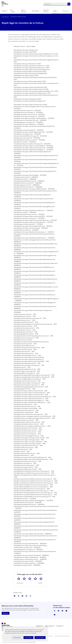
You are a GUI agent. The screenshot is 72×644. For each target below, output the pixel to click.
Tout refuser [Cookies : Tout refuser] (28, 638)
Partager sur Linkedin (22, 596)
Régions (55, 11)
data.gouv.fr (39, 626)
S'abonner (6, 613)
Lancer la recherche (69, 4)
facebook (62, 611)
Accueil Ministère (5, 17)
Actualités (4, 11)
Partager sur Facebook (15, 596)
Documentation (36, 11)
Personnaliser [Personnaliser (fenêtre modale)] (17, 638)
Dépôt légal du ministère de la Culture (23, 23)
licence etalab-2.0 (30, 642)
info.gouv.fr (59, 626)
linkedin (58, 611)
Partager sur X (18, 596)
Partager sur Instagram (26, 596)
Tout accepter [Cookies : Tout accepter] (40, 638)
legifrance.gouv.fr (49, 626)
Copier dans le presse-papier (30, 596)
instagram (66, 611)
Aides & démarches (24, 11)
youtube (55, 615)
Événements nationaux (46, 11)
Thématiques (66, 11)
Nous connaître (13, 11)
